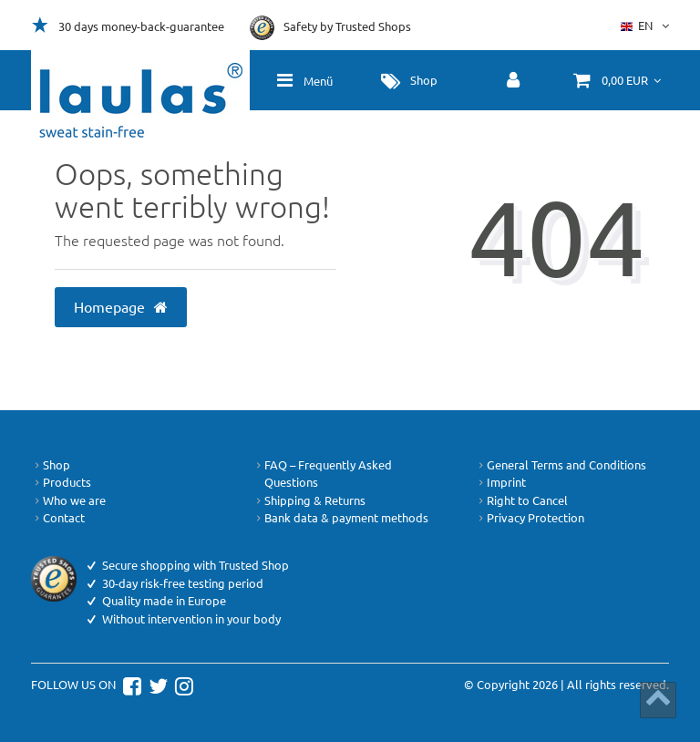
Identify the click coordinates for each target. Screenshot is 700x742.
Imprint (500, 482)
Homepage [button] (121, 306)
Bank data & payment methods (340, 518)
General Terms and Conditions (561, 465)
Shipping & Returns (309, 500)
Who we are (68, 500)
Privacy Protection (530, 518)
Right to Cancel (521, 500)
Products (61, 482)
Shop (51, 465)
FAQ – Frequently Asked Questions (322, 474)
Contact (58, 518)
